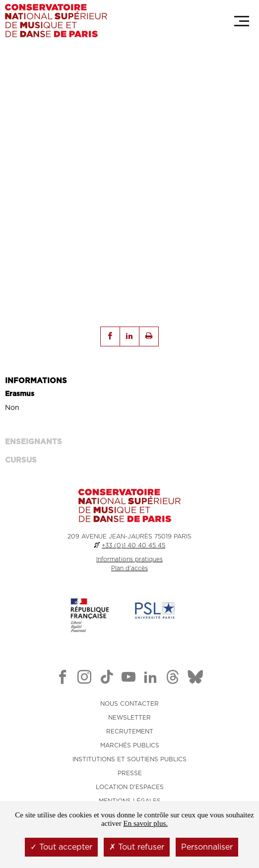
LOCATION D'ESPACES (130, 787)
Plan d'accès (129, 568)
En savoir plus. (145, 823)
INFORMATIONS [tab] (36, 381)
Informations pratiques (129, 559)
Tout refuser (137, 847)
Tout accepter (61, 847)
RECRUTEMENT (130, 732)
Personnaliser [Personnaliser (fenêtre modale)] (207, 847)
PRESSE (130, 773)
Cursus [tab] (21, 460)
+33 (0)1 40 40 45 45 (133, 545)
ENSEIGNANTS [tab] (33, 442)
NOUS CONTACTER (129, 704)
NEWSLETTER (129, 718)
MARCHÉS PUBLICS (130, 745)
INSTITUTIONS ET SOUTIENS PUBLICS (129, 759)
